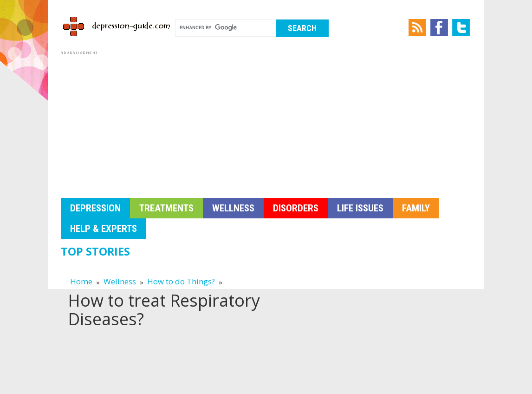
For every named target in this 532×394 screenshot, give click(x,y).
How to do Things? (181, 281)
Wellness (233, 208)
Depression (95, 208)
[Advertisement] (266, 122)
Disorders (296, 208)
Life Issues (360, 208)
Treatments (166, 208)
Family (416, 208)
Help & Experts (104, 229)
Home (81, 281)
